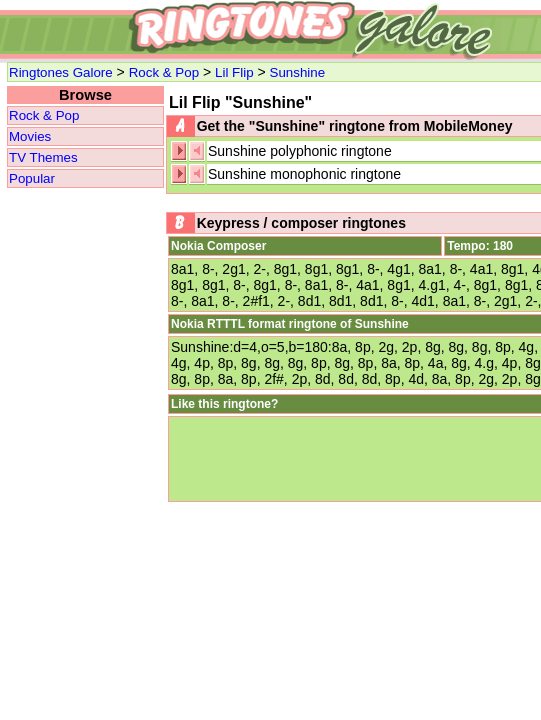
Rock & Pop (164, 72)
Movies (30, 136)
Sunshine (298, 72)
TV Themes (43, 157)
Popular (32, 178)
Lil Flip (234, 72)
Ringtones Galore (61, 72)
